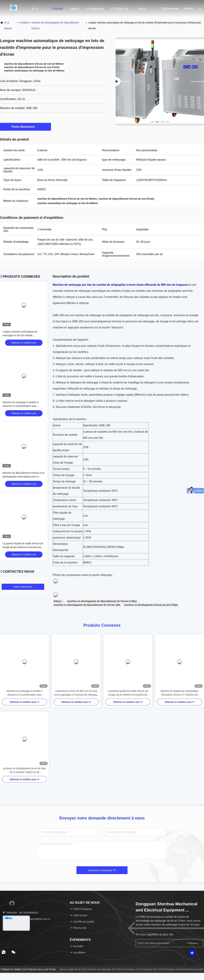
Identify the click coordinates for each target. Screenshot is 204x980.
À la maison (37, 10)
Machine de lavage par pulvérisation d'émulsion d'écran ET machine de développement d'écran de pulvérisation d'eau (179, 693)
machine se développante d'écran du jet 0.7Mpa (151, 605)
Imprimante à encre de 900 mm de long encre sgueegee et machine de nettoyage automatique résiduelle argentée (76, 693)
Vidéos (75, 9)
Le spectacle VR (95, 10)
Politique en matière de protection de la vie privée (28, 969)
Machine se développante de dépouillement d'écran (55, 25)
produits (24, 23)
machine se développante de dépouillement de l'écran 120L (87, 605)
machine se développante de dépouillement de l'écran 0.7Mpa (102, 601)
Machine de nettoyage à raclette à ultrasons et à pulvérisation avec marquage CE (20, 406)
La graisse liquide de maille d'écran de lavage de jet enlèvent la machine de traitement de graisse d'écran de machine (128, 693)
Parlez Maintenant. (26, 127)
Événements (170, 9)
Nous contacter (145, 10)
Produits (57, 9)
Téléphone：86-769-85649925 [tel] (20, 913)
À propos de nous (120, 10)
